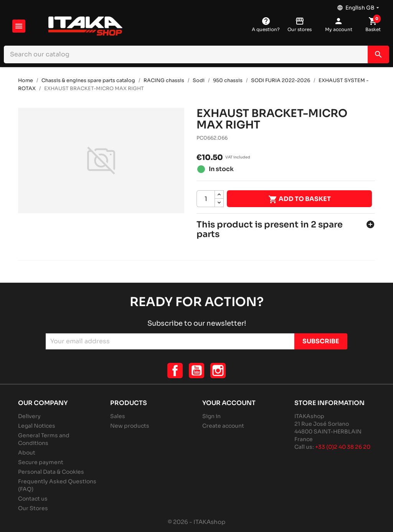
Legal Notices (37, 426)
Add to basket (300, 199)
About (27, 453)
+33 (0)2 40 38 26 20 (343, 447)
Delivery (29, 416)
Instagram (218, 371)
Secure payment (41, 462)
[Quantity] (206, 199)
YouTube (196, 371)
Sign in (211, 416)
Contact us (33, 499)
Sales (118, 416)
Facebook (175, 371)
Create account (223, 426)
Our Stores (33, 508)
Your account (229, 403)
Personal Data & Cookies (51, 472)
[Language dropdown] (359, 6)
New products (130, 426)
